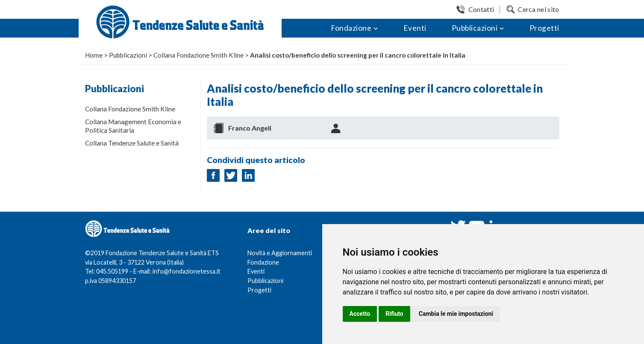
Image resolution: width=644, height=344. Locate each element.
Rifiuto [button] (394, 314)
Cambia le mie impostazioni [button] (456, 314)
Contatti (481, 9)
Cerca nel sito (538, 9)
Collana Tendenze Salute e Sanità (132, 143)
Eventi (415, 28)
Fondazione (351, 28)
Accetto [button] (360, 314)
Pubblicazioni (475, 28)
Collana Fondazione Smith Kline (130, 109)
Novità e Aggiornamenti (280, 253)
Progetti (544, 28)
